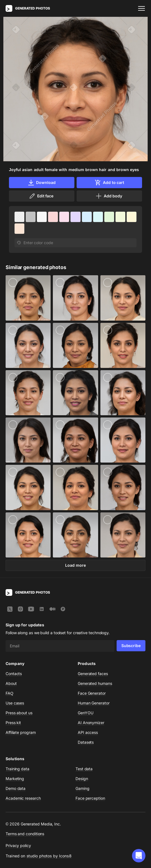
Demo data (16, 788)
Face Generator (92, 693)
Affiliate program (21, 732)
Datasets (86, 742)
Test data (84, 769)
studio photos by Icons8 (49, 856)
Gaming (82, 788)
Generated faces (93, 674)
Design (82, 779)
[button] (139, 856)
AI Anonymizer (91, 723)
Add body (109, 196)
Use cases (15, 703)
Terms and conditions (25, 834)
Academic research (23, 798)
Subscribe (131, 646)
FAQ (10, 693)
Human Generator (94, 703)
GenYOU (86, 713)
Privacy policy (18, 845)
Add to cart (109, 183)
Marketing (15, 779)
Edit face (41, 196)
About (11, 683)
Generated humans (95, 683)
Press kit (13, 723)
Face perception (90, 798)
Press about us (19, 713)
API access (88, 732)
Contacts (14, 674)
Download (42, 183)
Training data (17, 769)
